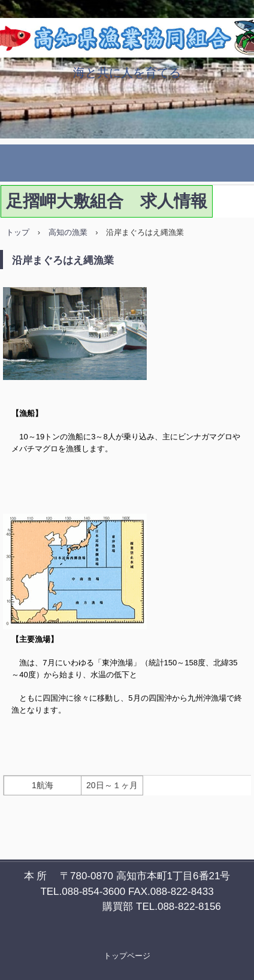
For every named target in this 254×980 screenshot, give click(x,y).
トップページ (127, 956)
